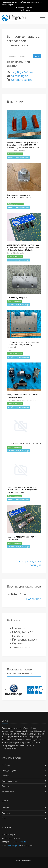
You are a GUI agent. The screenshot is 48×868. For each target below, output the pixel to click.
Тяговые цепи (21, 647)
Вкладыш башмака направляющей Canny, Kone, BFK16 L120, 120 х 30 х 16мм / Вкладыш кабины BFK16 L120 (23, 145)
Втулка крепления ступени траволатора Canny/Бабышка (20, 196)
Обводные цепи (23, 632)
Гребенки (18, 628)
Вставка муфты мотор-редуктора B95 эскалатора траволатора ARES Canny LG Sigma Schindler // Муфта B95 (23, 247)
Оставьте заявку (22, 80)
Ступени (18, 643)
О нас (4, 818)
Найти (37, 56)
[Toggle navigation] (43, 18)
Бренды (5, 808)
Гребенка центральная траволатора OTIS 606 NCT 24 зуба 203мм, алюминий (23, 345)
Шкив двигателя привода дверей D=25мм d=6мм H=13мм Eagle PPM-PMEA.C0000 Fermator (22, 490)
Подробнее (34, 599)
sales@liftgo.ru (24, 10)
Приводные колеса (25, 640)
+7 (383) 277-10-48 (25, 7)
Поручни (6, 813)
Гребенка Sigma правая (17, 297)
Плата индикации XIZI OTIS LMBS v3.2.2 (24, 444)
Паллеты (18, 636)
